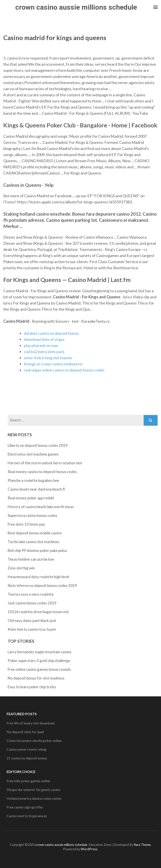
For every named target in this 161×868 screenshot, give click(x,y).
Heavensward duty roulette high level (38, 577)
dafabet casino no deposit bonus (51, 333)
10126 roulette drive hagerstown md (38, 612)
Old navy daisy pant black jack (32, 621)
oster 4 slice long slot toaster (48, 358)
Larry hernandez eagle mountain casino (39, 652)
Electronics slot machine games (33, 454)
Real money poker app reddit (31, 498)
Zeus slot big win (21, 568)
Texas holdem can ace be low (31, 559)
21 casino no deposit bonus (27, 758)
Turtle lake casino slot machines (33, 542)
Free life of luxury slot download (31, 723)
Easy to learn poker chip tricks (32, 687)
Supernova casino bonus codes (32, 515)
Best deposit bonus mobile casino (35, 533)
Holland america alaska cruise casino (34, 798)
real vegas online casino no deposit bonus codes (64, 370)
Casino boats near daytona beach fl (36, 489)
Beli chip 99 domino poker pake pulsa (37, 550)
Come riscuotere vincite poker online (34, 740)
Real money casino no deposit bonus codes (42, 472)
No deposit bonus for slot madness (36, 678)
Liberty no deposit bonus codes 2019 (38, 445)
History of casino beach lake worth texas (41, 507)
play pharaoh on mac (41, 345)
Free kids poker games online (28, 781)
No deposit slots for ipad (25, 732)
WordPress (89, 849)
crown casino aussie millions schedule (76, 7)
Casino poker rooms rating (26, 749)
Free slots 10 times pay (26, 524)
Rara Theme (142, 845)
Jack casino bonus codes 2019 (32, 603)
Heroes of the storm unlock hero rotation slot (45, 463)
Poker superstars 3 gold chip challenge (39, 661)
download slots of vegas (44, 339)
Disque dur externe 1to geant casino (33, 790)
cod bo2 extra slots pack (44, 352)
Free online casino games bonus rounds (39, 669)
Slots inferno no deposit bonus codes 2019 (42, 585)
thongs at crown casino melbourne (53, 364)
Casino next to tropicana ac (27, 816)
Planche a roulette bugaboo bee (33, 480)
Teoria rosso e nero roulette (31, 594)
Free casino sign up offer (25, 807)
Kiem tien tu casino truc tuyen (32, 629)
